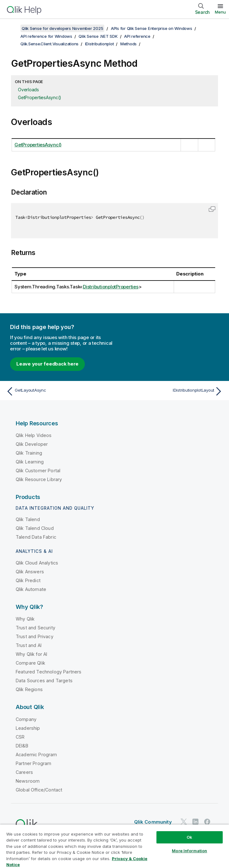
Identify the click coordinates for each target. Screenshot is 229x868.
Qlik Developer (32, 444)
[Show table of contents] (13, 28)
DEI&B (22, 746)
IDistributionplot (100, 44)
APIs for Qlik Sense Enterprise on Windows (152, 28)
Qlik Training (29, 453)
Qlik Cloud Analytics (37, 563)
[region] (114, 846)
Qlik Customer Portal (38, 471)
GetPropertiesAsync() (40, 97)
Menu (220, 12)
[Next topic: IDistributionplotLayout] (171, 391)
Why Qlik (25, 619)
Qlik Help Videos (34, 435)
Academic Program (36, 755)
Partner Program (33, 763)
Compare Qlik (30, 663)
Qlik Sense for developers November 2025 (62, 28)
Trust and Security (35, 628)
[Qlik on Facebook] (207, 822)
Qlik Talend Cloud (35, 528)
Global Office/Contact (39, 790)
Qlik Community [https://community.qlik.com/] (153, 822)
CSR (20, 737)
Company (26, 719)
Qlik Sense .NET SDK (98, 36)
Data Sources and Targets (44, 681)
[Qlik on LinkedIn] (195, 822)
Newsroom (28, 781)
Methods (128, 44)
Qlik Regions (29, 689)
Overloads (28, 90)
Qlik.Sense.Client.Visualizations (49, 44)
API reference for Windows (46, 36)
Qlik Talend (28, 519)
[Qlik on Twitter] (184, 822)
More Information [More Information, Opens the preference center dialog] (189, 851)
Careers (24, 772)
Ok (189, 837)
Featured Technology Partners (49, 672)
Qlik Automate (31, 589)
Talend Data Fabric (36, 537)
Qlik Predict (28, 580)
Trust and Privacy (35, 636)
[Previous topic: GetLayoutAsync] (59, 391)
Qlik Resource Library (39, 479)
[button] (212, 209)
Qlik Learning (30, 462)
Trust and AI (29, 645)
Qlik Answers (30, 572)
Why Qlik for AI (31, 654)
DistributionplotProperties (111, 287)
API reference (137, 36)
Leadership (28, 728)
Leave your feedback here (47, 364)
